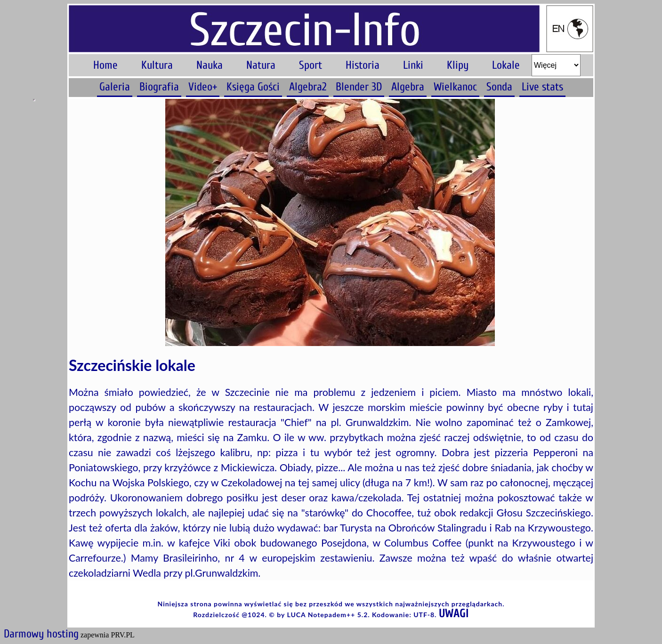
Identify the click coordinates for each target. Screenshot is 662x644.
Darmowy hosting (41, 634)
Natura (261, 65)
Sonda (499, 87)
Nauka (210, 65)
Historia (363, 65)
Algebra (408, 87)
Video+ (203, 87)
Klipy (458, 65)
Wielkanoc (455, 87)
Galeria (115, 87)
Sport (311, 65)
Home (105, 65)
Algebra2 (308, 87)
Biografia (159, 87)
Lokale (506, 65)
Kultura (157, 65)
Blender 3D (359, 87)
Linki (413, 65)
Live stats (542, 87)
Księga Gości (253, 87)
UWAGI (454, 614)
